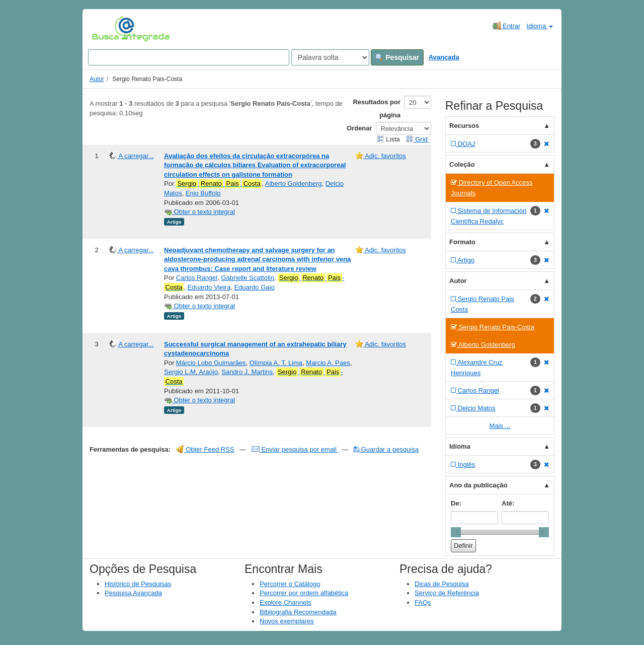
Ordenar (359, 128)
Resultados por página (377, 109)
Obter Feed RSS (205, 449)
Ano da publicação (478, 485)
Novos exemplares (287, 621)
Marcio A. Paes (328, 363)
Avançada (444, 57)
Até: (508, 503)
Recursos (464, 126)
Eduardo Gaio (254, 287)
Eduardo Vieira (209, 287)
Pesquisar (397, 57)
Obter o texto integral (199, 212)
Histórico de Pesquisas (138, 584)
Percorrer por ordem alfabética (304, 593)
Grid (418, 139)
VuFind (107, 29)
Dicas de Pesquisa (442, 584)
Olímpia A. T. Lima (276, 363)
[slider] (456, 532)
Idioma (540, 26)
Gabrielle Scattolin (248, 278)
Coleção (462, 164)
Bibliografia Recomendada (298, 612)
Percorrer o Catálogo (290, 584)
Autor (97, 79)
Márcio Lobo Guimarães (211, 363)
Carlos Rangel (197, 278)
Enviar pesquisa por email (295, 449)
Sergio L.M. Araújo (191, 372)
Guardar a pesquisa (386, 449)
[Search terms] (189, 57)
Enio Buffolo (203, 193)
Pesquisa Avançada (133, 593)
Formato (462, 242)
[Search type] (330, 57)
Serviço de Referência (447, 593)
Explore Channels (286, 602)
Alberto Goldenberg (294, 184)
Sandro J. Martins (247, 372)
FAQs (423, 602)
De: (456, 503)
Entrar (506, 26)
